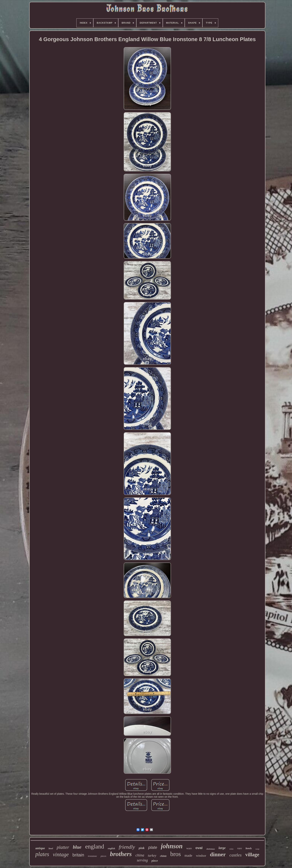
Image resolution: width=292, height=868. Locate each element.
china (140, 855)
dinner (218, 854)
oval (199, 848)
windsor (201, 856)
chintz (163, 856)
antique (40, 848)
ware (189, 848)
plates (42, 854)
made (188, 855)
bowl (51, 848)
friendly (127, 847)
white (231, 849)
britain (78, 855)
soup (257, 849)
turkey (152, 856)
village (252, 855)
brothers (121, 854)
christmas (211, 849)
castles (235, 855)
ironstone (92, 856)
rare (240, 848)
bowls (249, 848)
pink (142, 848)
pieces (103, 856)
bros (176, 854)
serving (142, 860)
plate (153, 847)
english (111, 848)
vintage (61, 854)
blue (77, 847)
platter (63, 847)
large (222, 848)
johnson (172, 846)
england (95, 846)
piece (155, 861)
